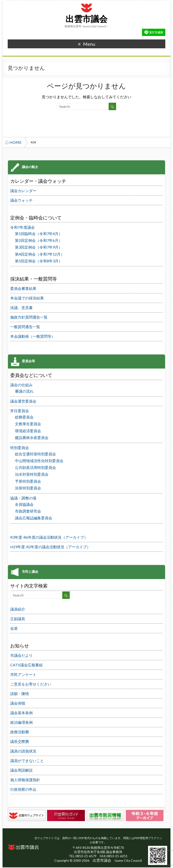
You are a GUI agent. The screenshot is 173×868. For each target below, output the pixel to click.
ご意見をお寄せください (31, 684)
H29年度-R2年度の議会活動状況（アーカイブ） (50, 547)
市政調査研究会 (28, 511)
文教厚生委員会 (28, 424)
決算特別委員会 (28, 488)
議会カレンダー (23, 191)
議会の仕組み (21, 385)
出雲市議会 (86, 19)
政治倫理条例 (21, 722)
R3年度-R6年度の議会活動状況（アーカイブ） (49, 537)
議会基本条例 (21, 713)
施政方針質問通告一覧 (29, 317)
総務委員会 (24, 417)
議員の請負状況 (23, 751)
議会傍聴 (18, 703)
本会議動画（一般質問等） (33, 336)
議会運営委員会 (23, 401)
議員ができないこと (27, 761)
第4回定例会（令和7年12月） (40, 254)
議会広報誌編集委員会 (34, 518)
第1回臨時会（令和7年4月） (39, 234)
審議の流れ (24, 391)
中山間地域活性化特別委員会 (39, 461)
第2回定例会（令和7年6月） (39, 240)
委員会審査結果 (23, 288)
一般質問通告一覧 (25, 327)
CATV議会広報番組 (26, 665)
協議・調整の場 (23, 498)
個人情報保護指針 (25, 780)
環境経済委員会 (28, 431)
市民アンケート (23, 674)
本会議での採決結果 (27, 298)
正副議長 (18, 619)
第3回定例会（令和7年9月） (39, 247)
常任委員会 (20, 411)
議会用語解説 (21, 770)
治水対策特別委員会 (32, 474)
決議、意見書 (21, 307)
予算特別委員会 (28, 481)
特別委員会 (20, 448)
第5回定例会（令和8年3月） (39, 261)
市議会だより (21, 655)
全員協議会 (24, 504)
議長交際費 (20, 741)
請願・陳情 (20, 694)
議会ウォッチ (21, 200)
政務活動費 (20, 732)
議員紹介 (18, 609)
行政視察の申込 (23, 789)
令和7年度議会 (22, 227)
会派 (14, 628)
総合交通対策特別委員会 (35, 454)
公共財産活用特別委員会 (35, 467)
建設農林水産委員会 (32, 438)
